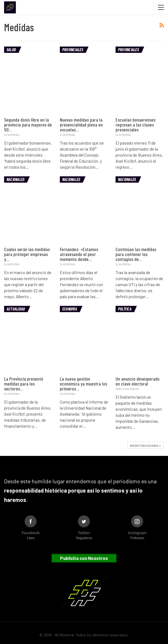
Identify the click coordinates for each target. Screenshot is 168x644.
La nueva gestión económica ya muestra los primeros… (83, 384)
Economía (70, 309)
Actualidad (16, 309)
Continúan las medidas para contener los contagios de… (136, 254)
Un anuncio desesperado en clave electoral (138, 381)
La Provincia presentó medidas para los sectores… (24, 384)
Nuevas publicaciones (145, 445)
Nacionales (15, 179)
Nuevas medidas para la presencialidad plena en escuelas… (81, 125)
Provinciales (73, 50)
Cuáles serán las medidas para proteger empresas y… (27, 254)
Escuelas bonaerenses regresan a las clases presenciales (135, 125)
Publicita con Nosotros (84, 558)
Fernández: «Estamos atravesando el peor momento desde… (79, 254)
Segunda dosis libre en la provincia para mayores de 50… (28, 125)
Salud (11, 50)
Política (125, 309)
